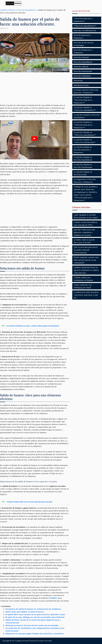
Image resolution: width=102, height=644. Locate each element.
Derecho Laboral (81, 67)
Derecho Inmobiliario (27, 10)
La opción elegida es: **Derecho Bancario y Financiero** (83, 125)
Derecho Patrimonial (83, 71)
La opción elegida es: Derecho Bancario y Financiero (83, 150)
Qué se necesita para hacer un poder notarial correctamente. (86, 250)
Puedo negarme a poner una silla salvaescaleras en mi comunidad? (86, 260)
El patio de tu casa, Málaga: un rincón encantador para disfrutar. (35, 617)
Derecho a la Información (85, 30)
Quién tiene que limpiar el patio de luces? (25, 612)
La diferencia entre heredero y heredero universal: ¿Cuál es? (86, 295)
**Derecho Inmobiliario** (85, 26)
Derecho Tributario (82, 76)
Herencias (78, 81)
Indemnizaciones (81, 85)
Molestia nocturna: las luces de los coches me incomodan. (32, 625)
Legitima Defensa (8, 10)
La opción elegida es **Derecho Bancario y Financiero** (83, 100)
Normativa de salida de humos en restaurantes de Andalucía (33, 609)
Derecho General (81, 57)
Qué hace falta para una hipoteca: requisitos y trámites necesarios (84, 232)
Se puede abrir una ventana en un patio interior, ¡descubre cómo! (35, 614)
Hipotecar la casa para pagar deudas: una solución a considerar (35, 634)
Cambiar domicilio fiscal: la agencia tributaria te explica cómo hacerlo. (86, 270)
